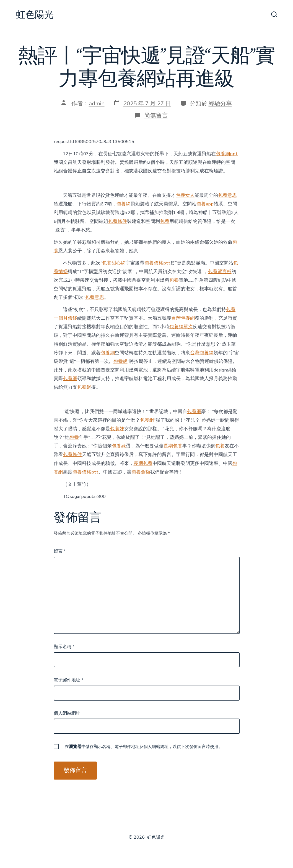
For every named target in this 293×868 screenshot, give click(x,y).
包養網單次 (181, 327)
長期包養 (173, 446)
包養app (205, 204)
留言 (60, 551)
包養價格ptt (157, 263)
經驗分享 (220, 103)
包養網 (124, 204)
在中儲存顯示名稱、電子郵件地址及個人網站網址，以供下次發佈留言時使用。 (144, 747)
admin (97, 103)
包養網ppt (227, 154)
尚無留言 (156, 115)
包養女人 (185, 195)
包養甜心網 (114, 263)
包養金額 (141, 472)
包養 (165, 221)
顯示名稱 (64, 647)
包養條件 (118, 221)
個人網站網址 (67, 713)
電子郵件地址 (68, 680)
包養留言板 (220, 272)
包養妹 (117, 429)
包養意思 (227, 195)
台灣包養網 (183, 318)
